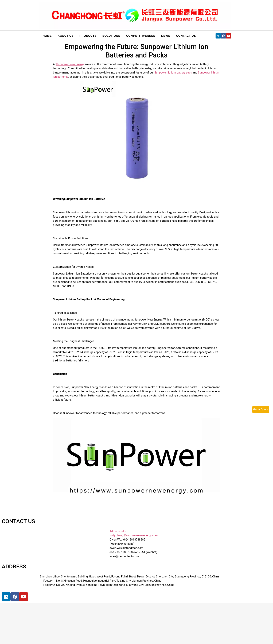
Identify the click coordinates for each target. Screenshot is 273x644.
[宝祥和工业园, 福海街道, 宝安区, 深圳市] (63, 618)
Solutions (111, 36)
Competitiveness (141, 36)
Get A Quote (261, 409)
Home (47, 36)
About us (66, 36)
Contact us (186, 36)
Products (88, 36)
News (166, 36)
